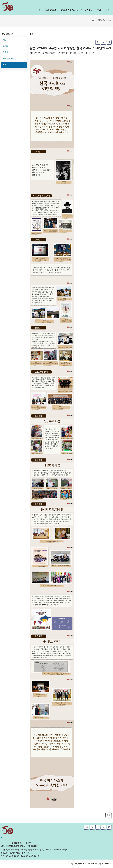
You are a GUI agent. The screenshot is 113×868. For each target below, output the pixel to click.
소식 (5, 65)
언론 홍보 (7, 52)
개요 (5, 40)
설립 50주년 (50, 10)
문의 (108, 10)
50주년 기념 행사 (68, 10)
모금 (99, 10)
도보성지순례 (87, 10)
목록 (109, 815)
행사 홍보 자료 (9, 59)
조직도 (5, 46)
